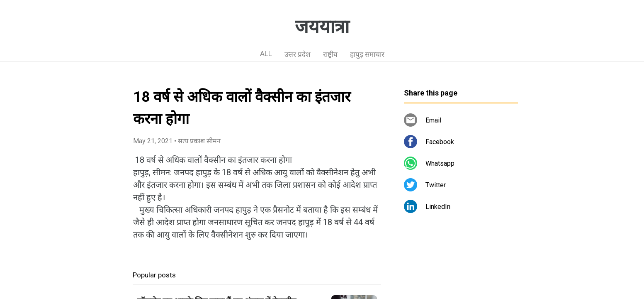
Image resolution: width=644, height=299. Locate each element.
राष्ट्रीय (330, 54)
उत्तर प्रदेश (298, 54)
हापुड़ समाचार (367, 54)
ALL (266, 54)
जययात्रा (322, 27)
